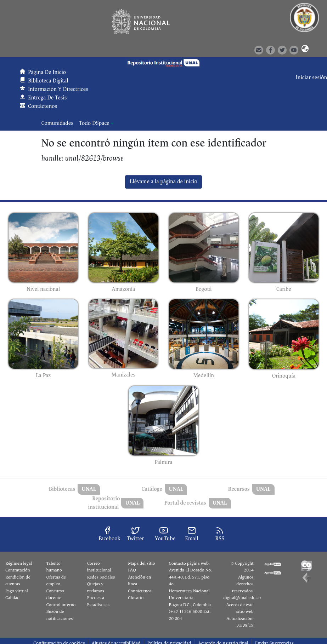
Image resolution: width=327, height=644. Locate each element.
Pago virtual (17, 591)
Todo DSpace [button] (94, 123)
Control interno (61, 605)
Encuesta (96, 598)
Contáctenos (140, 591)
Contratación (18, 570)
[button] (305, 50)
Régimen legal (19, 563)
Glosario (136, 598)
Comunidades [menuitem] (57, 123)
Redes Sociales (101, 577)
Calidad (12, 598)
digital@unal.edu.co (242, 598)
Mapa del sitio (141, 563)
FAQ (132, 570)
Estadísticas (98, 605)
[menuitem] (96, 123)
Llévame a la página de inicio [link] (163, 182)
